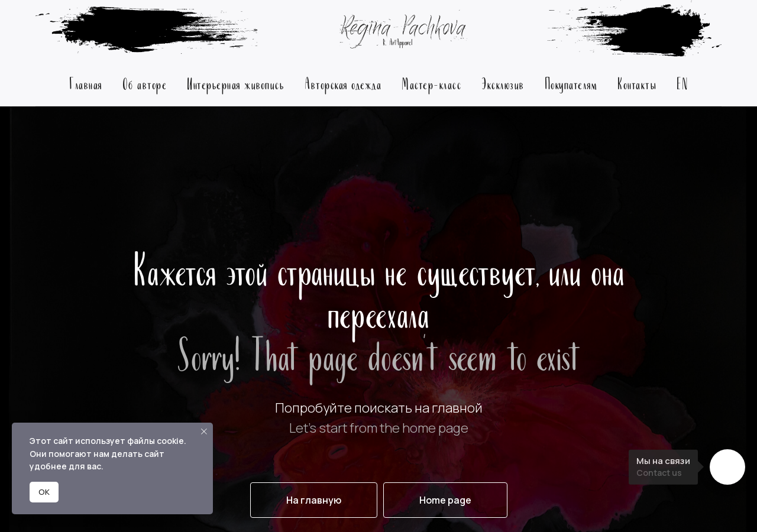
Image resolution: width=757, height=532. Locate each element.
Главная (86, 83)
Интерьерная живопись (236, 83)
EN (682, 83)
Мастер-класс (431, 83)
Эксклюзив (503, 83)
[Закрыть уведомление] (204, 432)
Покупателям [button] (571, 83)
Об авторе (145, 83)
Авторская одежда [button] (343, 83)
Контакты (637, 83)
